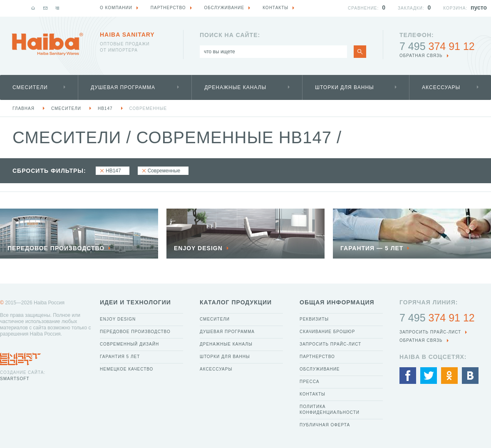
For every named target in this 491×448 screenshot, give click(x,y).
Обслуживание (320, 369)
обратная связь (421, 56)
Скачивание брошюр (327, 332)
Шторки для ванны (345, 87)
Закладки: (411, 8)
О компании (116, 8)
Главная (24, 108)
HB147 (105, 108)
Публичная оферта (325, 425)
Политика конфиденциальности (330, 409)
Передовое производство (135, 332)
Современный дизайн (129, 344)
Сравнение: (363, 8)
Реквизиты (314, 319)
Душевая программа (123, 87)
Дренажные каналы (235, 87)
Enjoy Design (118, 319)
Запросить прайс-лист (330, 344)
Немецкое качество (126, 369)
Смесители (30, 87)
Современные (148, 108)
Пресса (309, 382)
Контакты (312, 394)
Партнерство (317, 357)
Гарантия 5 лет (120, 357)
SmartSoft (15, 379)
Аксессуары (441, 87)
